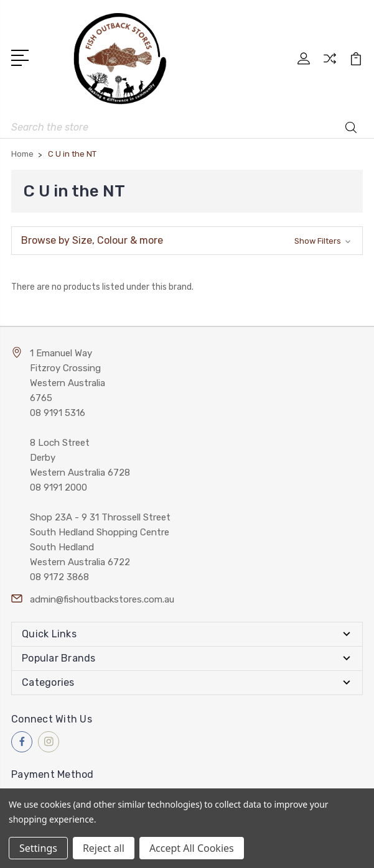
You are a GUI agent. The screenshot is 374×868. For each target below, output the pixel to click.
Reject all (104, 848)
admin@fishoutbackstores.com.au (102, 599)
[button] (187, 241)
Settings (38, 848)
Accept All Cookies (192, 848)
